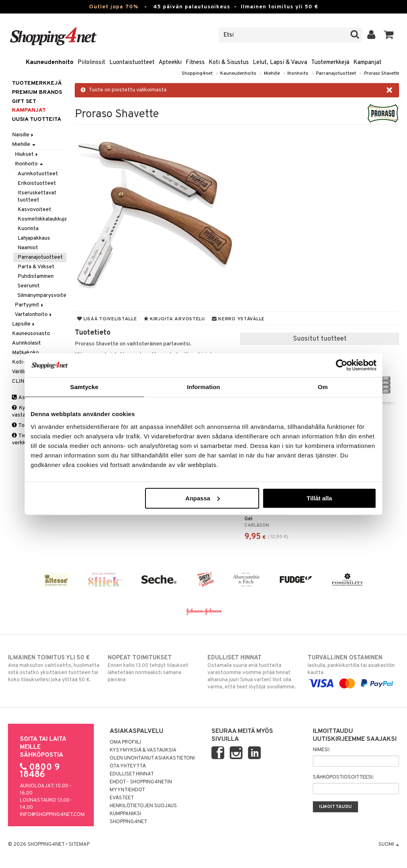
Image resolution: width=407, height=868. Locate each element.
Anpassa (203, 498)
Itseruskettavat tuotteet (37, 197)
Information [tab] (203, 387)
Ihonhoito (298, 74)
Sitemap (79, 845)
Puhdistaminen (36, 276)
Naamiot (28, 248)
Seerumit (29, 286)
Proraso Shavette (381, 74)
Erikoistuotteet (37, 183)
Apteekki (170, 63)
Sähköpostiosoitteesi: (343, 777)
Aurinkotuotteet (38, 174)
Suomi (389, 845)
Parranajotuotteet (336, 74)
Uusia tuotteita (37, 119)
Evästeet (122, 798)
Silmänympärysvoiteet (42, 295)
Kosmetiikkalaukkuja (42, 219)
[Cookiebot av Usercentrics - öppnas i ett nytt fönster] (342, 365)
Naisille (23, 135)
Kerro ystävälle (238, 319)
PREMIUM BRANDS (37, 92)
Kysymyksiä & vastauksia (143, 750)
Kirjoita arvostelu (174, 319)
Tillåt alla (319, 498)
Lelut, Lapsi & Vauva (280, 63)
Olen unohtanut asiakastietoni (152, 758)
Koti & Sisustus (229, 63)
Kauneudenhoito (50, 63)
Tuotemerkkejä (330, 63)
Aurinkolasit (26, 343)
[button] (389, 35)
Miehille (272, 74)
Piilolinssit (91, 63)
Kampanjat (367, 63)
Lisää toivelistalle (107, 319)
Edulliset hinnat (132, 774)
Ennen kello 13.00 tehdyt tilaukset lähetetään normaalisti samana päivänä (153, 668)
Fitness (195, 63)
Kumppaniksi (125, 814)
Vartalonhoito (34, 315)
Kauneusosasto (31, 334)
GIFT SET (24, 102)
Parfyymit (30, 305)
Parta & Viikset (36, 267)
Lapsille (24, 324)
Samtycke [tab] (84, 387)
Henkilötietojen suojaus (143, 806)
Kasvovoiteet (34, 210)
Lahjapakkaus (34, 238)
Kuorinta (28, 229)
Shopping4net (197, 74)
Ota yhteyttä (128, 766)
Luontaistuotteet (132, 63)
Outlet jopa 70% (114, 7)
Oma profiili (125, 742)
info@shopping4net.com (52, 815)
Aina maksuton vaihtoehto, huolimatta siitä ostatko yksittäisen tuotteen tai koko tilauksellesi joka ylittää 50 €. (54, 668)
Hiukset (27, 154)
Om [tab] (323, 387)
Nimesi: (321, 750)
